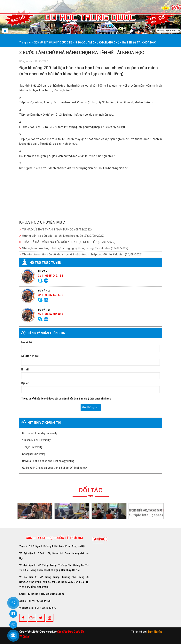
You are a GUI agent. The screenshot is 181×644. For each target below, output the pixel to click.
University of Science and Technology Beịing (48, 461)
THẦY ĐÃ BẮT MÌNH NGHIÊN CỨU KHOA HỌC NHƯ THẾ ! (67, 242)
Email (25, 369)
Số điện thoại (30, 356)
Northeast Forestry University (40, 433)
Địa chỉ (26, 383)
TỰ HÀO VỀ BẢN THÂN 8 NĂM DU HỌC (55, 229)
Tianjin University (32, 447)
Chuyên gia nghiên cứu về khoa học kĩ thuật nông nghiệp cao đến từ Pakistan (81, 254)
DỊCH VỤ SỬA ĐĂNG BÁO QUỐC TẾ (53, 43)
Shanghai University (34, 454)
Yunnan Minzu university (36, 440)
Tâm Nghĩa (155, 632)
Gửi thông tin (90, 407)
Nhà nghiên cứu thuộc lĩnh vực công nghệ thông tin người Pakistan (74, 248)
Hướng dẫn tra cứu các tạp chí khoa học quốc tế (62, 236)
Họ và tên (27, 342)
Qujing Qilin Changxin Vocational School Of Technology (55, 468)
